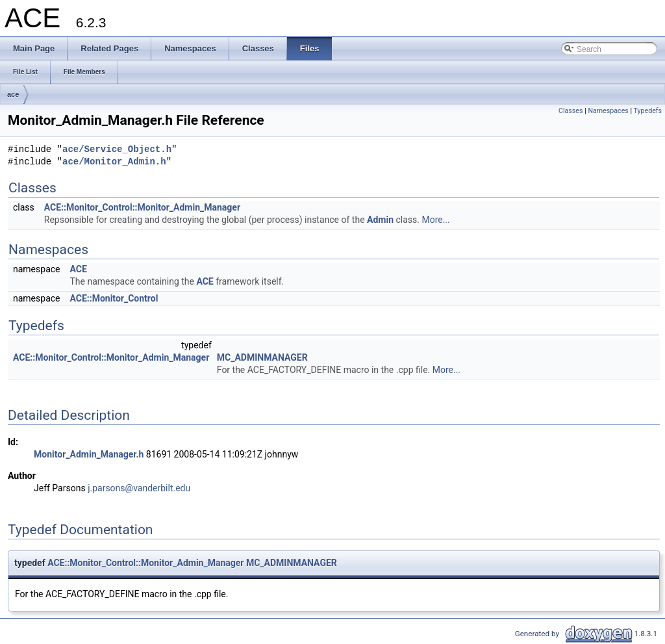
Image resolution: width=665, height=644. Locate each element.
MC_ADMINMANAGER (262, 357)
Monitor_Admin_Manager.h (89, 454)
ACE (78, 269)
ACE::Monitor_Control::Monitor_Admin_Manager (142, 207)
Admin (380, 220)
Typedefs (647, 111)
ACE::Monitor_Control (114, 298)
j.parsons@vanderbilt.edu (139, 488)
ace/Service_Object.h (117, 150)
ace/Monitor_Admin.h (114, 162)
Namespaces (608, 111)
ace (13, 94)
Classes (571, 111)
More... (435, 220)
